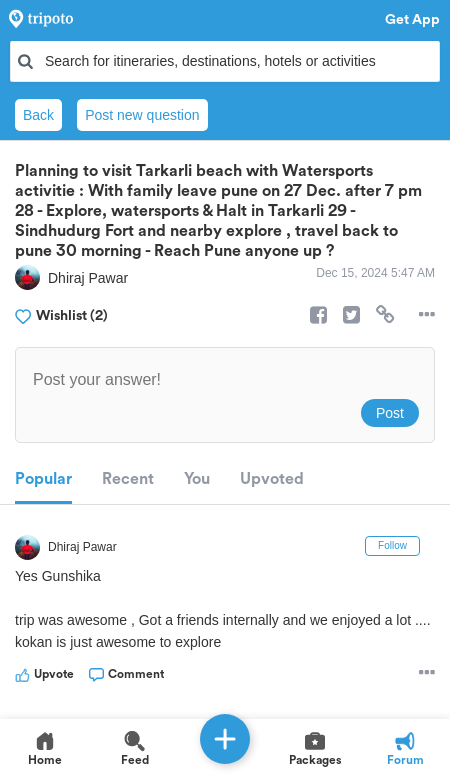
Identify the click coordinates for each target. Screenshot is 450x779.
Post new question (142, 115)
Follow (392, 545)
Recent (128, 479)
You (197, 479)
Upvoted (272, 479)
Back (38, 115)
